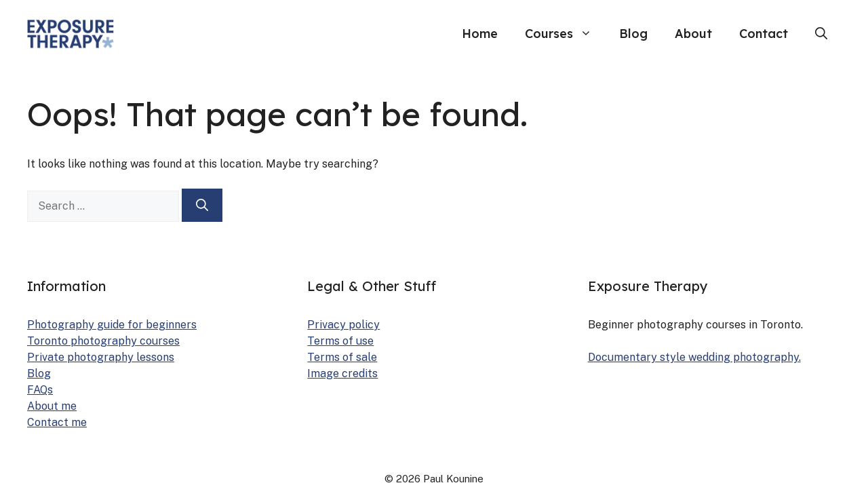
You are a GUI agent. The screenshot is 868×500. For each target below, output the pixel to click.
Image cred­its (342, 373)
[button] (821, 34)
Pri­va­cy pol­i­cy (343, 325)
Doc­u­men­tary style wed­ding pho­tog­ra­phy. (694, 357)
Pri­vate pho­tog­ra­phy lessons (101, 357)
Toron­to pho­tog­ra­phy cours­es (103, 341)
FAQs (40, 390)
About (693, 34)
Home (480, 34)
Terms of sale (342, 357)
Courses (565, 34)
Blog (633, 34)
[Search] (202, 205)
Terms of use (340, 341)
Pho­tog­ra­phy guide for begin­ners (112, 325)
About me (52, 406)
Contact (764, 34)
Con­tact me (57, 422)
